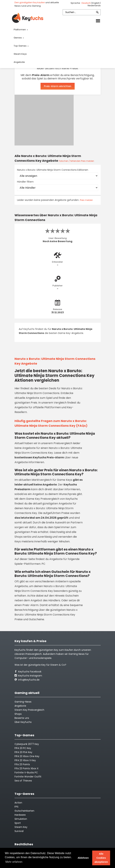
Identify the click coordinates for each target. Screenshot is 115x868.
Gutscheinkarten (24, 811)
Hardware (20, 815)
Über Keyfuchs (23, 722)
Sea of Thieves (23, 781)
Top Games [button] (20, 46)
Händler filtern (25, 182)
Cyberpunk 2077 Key (27, 744)
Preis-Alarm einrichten (58, 86)
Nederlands (94, 6)
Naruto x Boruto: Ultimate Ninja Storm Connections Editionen (53, 170)
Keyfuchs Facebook (28, 672)
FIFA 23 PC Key (23, 748)
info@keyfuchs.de (27, 680)
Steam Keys (20, 54)
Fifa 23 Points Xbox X (27, 768)
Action (18, 803)
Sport (18, 823)
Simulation (21, 819)
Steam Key (21, 827)
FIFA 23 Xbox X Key (25, 760)
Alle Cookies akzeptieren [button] (101, 858)
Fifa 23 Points (22, 764)
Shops (18, 714)
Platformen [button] (20, 30)
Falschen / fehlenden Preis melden (76, 161)
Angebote (19, 62)
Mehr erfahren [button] (14, 862)
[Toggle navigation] (98, 21)
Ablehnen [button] (83, 858)
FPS (16, 807)
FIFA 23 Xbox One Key (27, 756)
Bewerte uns (22, 718)
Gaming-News (23, 702)
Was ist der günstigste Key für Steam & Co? (40, 665)
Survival (19, 831)
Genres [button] (18, 38)
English (96, 3)
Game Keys (65, 480)
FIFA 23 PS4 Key (23, 752)
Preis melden (86, 200)
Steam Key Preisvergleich (29, 710)
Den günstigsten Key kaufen (30, 2)
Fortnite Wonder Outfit (28, 777)
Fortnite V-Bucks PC (26, 772)
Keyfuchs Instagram (28, 676)
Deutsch (86, 3)
